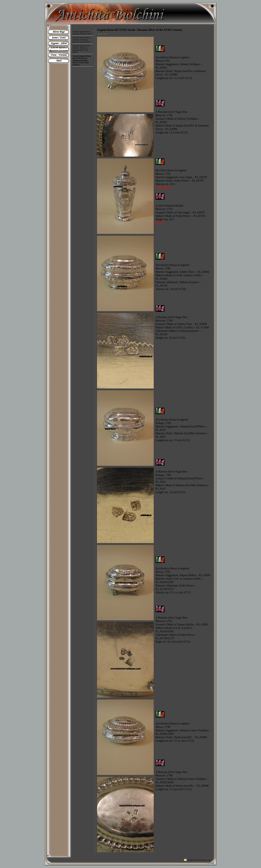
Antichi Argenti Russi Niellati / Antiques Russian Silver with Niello (81, 49)
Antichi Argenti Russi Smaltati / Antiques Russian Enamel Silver (82, 40)
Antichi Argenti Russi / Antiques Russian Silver (82, 33)
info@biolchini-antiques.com (199, 860)
